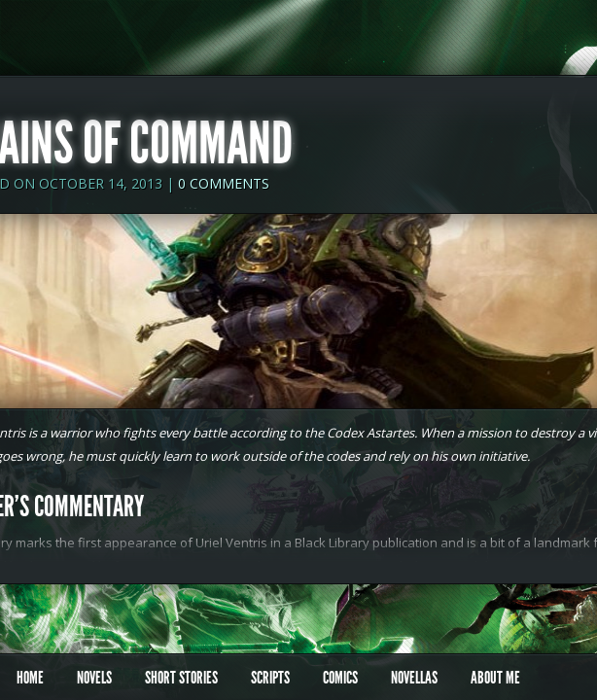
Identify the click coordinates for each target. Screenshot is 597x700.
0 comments (224, 183)
